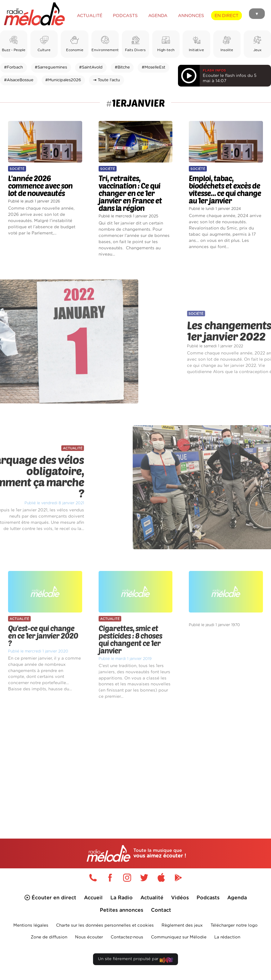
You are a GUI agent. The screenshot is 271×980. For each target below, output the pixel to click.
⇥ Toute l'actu (107, 80)
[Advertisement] (135, 759)
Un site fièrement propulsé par (135, 960)
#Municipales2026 (63, 80)
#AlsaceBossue (19, 80)
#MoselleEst (153, 67)
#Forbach (13, 67)
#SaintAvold (91, 67)
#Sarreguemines (51, 67)
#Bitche (122, 67)
